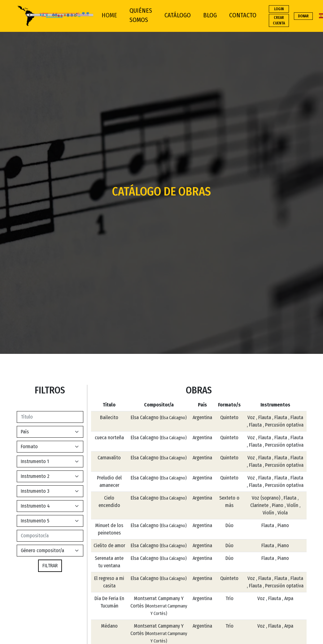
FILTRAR (50, 566)
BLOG (210, 15)
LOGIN (279, 9)
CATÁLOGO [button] (178, 15)
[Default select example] (50, 432)
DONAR (303, 16)
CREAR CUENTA (279, 20)
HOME (109, 15)
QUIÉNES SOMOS (141, 15)
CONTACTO (243, 15)
